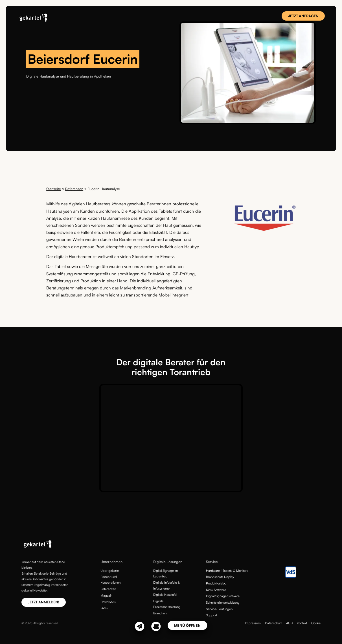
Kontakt (302, 623)
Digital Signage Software (223, 596)
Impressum (253, 623)
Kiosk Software (216, 590)
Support (211, 615)
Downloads (108, 602)
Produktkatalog (216, 583)
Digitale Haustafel (165, 595)
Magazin (106, 595)
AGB (289, 623)
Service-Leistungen (219, 609)
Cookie (316, 623)
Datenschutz (273, 623)
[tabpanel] (248, 73)
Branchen (160, 613)
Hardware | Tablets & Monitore (227, 571)
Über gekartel (110, 571)
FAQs (104, 608)
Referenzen (74, 189)
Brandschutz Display (220, 577)
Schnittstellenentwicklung (223, 603)
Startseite (54, 189)
